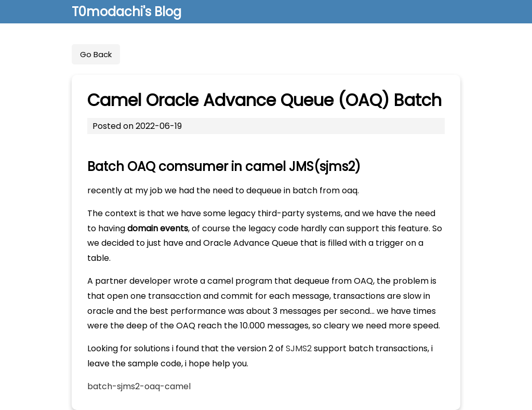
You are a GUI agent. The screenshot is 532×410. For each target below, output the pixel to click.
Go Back (96, 54)
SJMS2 (299, 348)
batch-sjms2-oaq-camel (139, 386)
